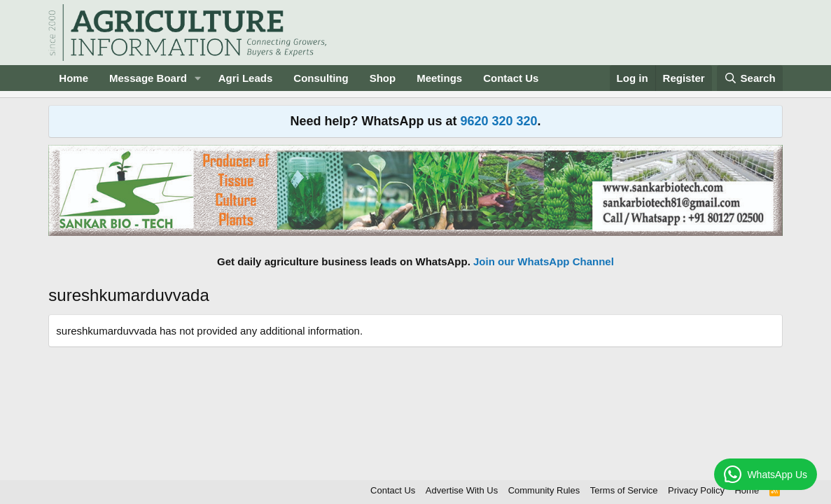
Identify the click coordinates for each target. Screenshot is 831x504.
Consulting (321, 78)
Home (74, 78)
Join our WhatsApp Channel (544, 261)
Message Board (148, 78)
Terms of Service (624, 490)
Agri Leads (246, 78)
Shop (383, 78)
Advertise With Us (462, 490)
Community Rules (544, 490)
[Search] (750, 78)
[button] (198, 78)
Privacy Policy (696, 490)
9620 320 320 (498, 121)
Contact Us (511, 78)
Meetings (439, 78)
